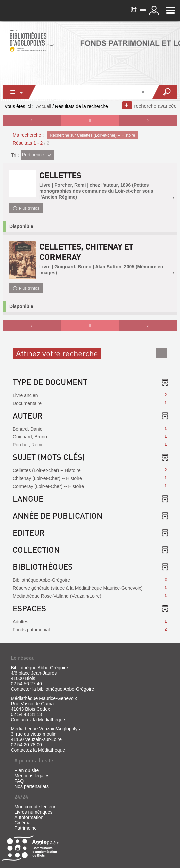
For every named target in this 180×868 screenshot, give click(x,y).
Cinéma (22, 823)
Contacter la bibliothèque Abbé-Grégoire (52, 689)
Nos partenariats (31, 786)
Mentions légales (32, 776)
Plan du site (26, 770)
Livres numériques (33, 812)
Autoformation (29, 817)
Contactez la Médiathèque (38, 720)
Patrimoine (25, 828)
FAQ (19, 781)
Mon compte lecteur (35, 807)
